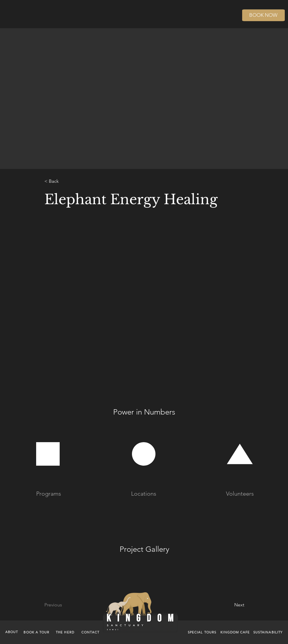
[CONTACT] (91, 632)
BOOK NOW (263, 15)
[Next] (224, 605)
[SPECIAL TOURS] (203, 632)
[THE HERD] (66, 632)
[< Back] (64, 181)
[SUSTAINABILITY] (268, 632)
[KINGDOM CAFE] (236, 632)
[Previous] (68, 605)
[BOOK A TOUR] (37, 632)
